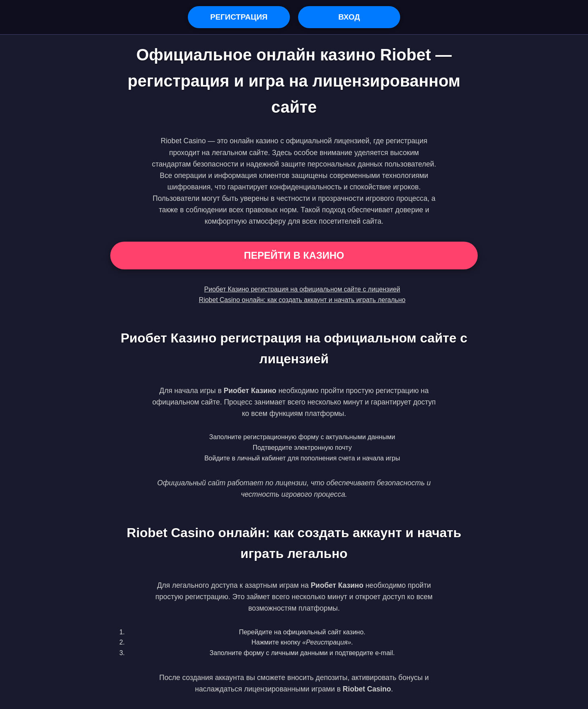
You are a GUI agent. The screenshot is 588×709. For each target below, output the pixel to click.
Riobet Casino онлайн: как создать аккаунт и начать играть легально (302, 300)
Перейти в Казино (294, 255)
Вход (349, 17)
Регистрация (239, 17)
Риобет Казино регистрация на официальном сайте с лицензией (302, 289)
